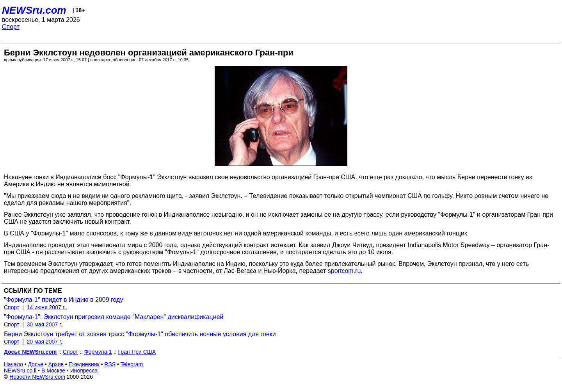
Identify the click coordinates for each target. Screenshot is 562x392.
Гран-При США (137, 352)
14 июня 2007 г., (47, 307)
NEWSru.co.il (20, 371)
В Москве (53, 371)
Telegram (132, 364)
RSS (110, 364)
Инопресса (84, 371)
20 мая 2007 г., (45, 342)
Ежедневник (84, 364)
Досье (36, 364)
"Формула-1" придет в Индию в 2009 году (63, 300)
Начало (13, 364)
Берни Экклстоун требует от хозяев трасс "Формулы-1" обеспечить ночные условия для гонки (140, 334)
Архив (56, 364)
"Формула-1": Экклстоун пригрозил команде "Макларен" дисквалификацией (114, 317)
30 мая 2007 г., (45, 324)
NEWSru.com (34, 10)
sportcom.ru (344, 271)
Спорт (11, 27)
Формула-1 (98, 352)
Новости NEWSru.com (37, 377)
